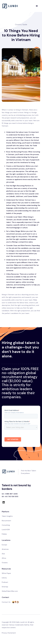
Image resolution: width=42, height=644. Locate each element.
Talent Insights (7, 516)
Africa (4, 558)
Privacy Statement (9, 633)
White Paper (6, 573)
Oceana (5, 563)
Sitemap (5, 587)
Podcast (5, 582)
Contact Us (6, 602)
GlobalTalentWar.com (10, 591)
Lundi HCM (6, 530)
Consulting (6, 525)
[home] (10, 6)
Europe (4, 545)
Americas (5, 549)
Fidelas (4, 534)
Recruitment (6, 521)
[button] (37, 6)
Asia (3, 554)
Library (4, 578)
